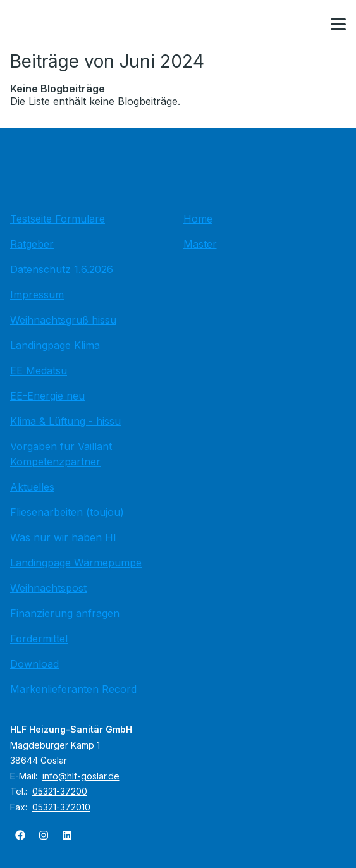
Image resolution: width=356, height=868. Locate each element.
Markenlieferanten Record (73, 689)
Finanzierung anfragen (65, 613)
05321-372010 (61, 807)
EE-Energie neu (47, 396)
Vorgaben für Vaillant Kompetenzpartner (61, 454)
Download (34, 664)
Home (198, 219)
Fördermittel (39, 639)
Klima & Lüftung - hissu (65, 421)
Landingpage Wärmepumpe (76, 563)
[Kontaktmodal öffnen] (308, 25)
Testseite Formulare (58, 219)
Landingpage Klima (55, 345)
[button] (338, 25)
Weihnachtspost (48, 588)
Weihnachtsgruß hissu (63, 320)
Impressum (37, 295)
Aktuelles (32, 487)
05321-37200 (60, 791)
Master (200, 244)
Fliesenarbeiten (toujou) (67, 512)
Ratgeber (32, 244)
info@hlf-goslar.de (81, 776)
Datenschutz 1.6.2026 (62, 269)
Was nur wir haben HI (63, 537)
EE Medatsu (39, 370)
